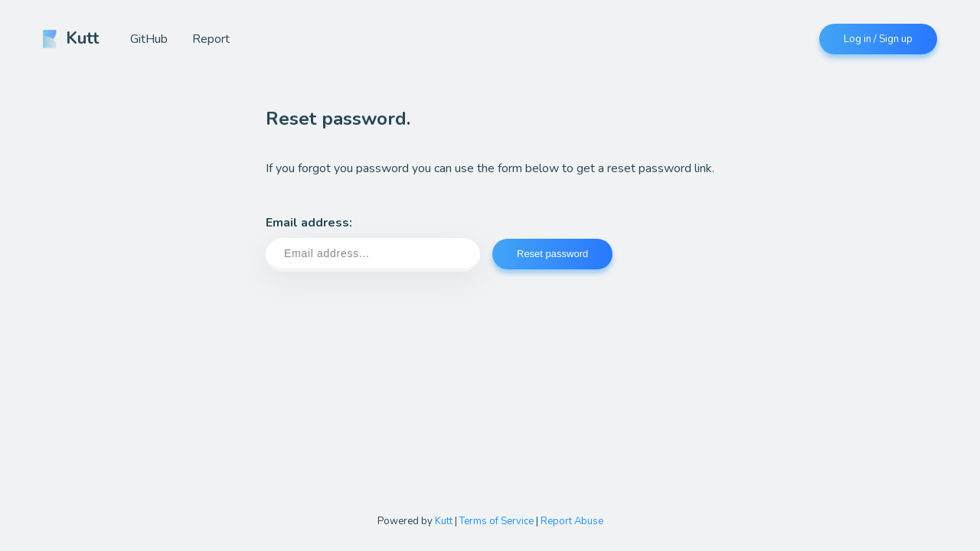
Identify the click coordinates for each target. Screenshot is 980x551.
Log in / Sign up (878, 39)
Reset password (552, 254)
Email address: (373, 243)
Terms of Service (497, 521)
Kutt (71, 38)
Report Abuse (572, 521)
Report (211, 39)
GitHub (149, 39)
